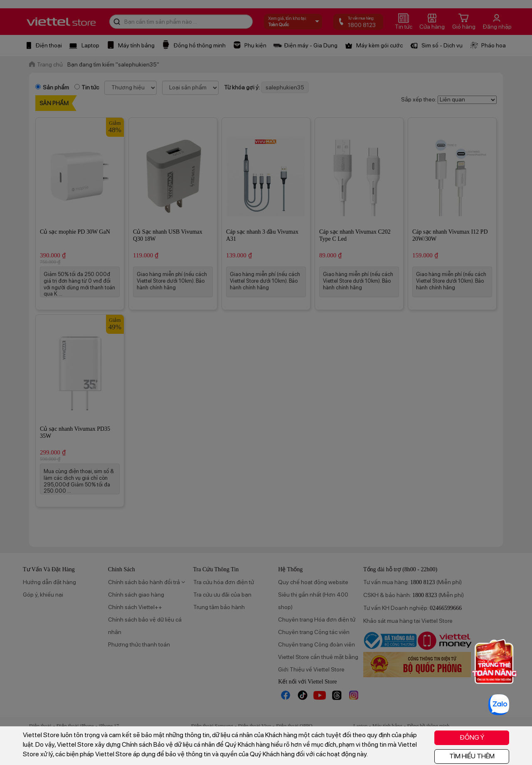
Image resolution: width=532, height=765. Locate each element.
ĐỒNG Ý (472, 737)
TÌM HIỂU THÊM (472, 756)
